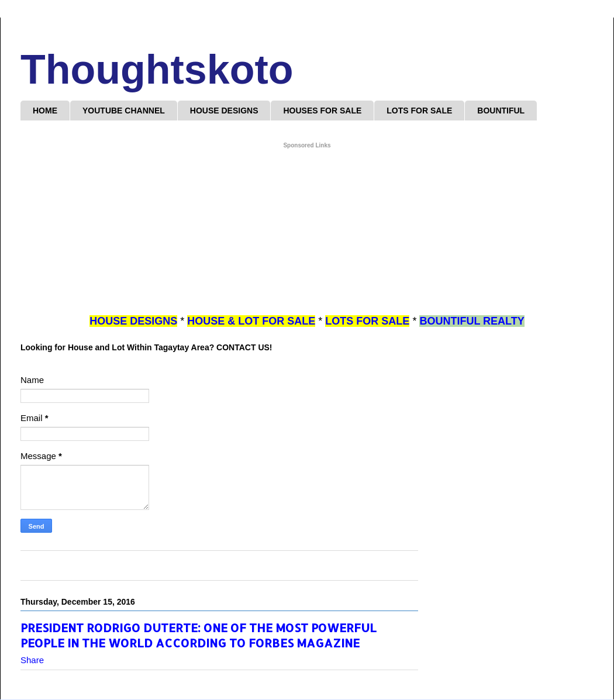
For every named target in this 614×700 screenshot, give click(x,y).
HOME (45, 111)
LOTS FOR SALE (419, 111)
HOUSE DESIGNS (224, 111)
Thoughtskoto (157, 70)
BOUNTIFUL (501, 111)
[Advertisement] (307, 232)
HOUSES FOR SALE (322, 111)
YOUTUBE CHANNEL (124, 111)
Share (32, 660)
